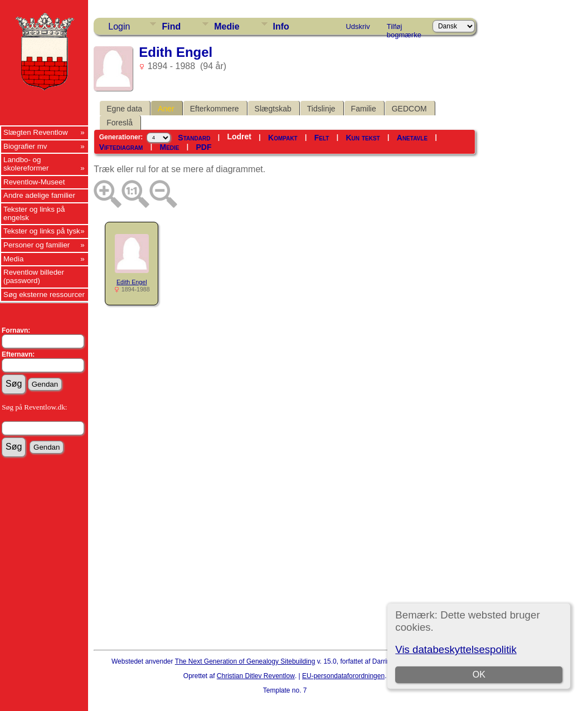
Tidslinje (321, 109)
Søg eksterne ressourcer (44, 294)
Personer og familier (37, 245)
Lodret (239, 137)
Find (171, 26)
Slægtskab (273, 109)
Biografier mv (25, 146)
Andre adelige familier (39, 195)
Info (281, 26)
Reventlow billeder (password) (34, 276)
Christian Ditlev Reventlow (256, 676)
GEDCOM (409, 109)
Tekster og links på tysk (42, 231)
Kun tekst (363, 138)
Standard (194, 138)
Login (119, 26)
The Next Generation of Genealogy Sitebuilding (245, 661)
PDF (204, 147)
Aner (166, 109)
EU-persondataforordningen (343, 676)
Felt (322, 138)
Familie (364, 109)
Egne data (124, 109)
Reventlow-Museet (34, 182)
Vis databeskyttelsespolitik (456, 649)
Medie (227, 26)
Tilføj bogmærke (404, 28)
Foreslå (120, 123)
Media (13, 259)
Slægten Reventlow (36, 132)
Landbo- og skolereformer (26, 164)
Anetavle (412, 138)
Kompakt (283, 138)
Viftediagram (121, 147)
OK (479, 675)
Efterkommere (215, 109)
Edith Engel (132, 282)
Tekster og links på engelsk (34, 213)
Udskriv (358, 26)
